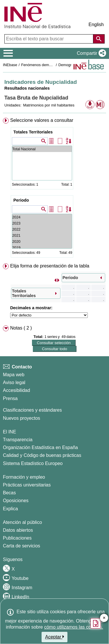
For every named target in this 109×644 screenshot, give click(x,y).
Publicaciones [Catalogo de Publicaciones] (17, 538)
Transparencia (18, 440)
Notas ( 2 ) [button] (21, 328)
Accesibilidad (16, 390)
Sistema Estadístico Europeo (33, 463)
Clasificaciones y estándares (32, 410)
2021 (42, 235)
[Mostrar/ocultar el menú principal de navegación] (8, 53)
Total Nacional (42, 149)
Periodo (21, 200)
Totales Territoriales (33, 132)
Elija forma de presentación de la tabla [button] (50, 266)
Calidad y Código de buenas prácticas (42, 455)
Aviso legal (14, 382)
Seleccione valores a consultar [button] (42, 120)
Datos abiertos (18, 530)
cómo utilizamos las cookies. (74, 627)
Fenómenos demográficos (43, 65)
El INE (9, 432)
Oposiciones (16, 501)
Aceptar (54, 637)
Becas (9, 493)
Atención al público (22, 522)
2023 (42, 223)
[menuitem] (54, 189)
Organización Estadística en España (40, 447)
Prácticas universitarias (27, 485)
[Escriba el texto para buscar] (49, 39)
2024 (42, 217)
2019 (42, 248)
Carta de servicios (22, 546)
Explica (10, 509)
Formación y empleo (24, 477)
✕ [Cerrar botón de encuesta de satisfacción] (104, 618)
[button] (90, 53)
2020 (42, 241)
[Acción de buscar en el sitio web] (99, 39)
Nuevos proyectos (22, 418)
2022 (42, 229)
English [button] (96, 25)
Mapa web (14, 375)
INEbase (10, 65)
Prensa (10, 398)
